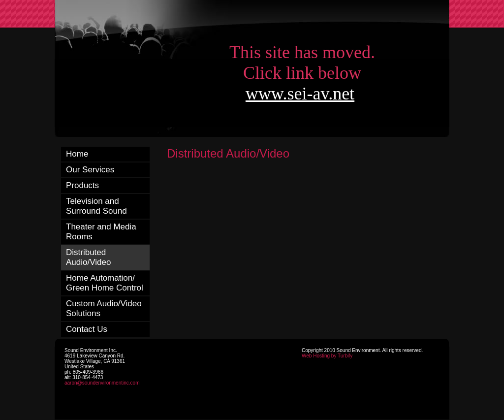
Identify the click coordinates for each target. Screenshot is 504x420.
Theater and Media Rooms (101, 232)
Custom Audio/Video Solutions (104, 308)
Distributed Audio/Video (88, 257)
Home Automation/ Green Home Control (105, 283)
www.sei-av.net (300, 94)
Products (82, 185)
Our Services (90, 170)
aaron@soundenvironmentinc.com (102, 383)
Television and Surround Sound (96, 206)
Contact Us (87, 329)
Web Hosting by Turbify (327, 356)
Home (77, 154)
